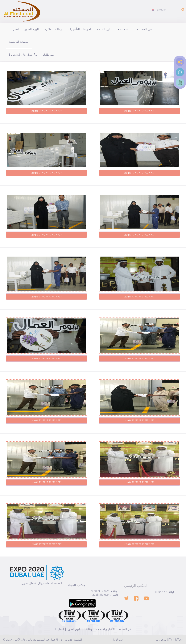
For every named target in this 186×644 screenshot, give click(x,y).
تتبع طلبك (49, 55)
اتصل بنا (14, 29)
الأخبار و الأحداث (105, 629)
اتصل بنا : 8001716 (23, 55)
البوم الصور (32, 29)
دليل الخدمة (104, 29)
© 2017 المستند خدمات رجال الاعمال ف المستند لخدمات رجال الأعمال (42, 640)
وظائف (88, 629)
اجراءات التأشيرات (79, 29)
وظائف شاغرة (53, 29)
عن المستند (144, 29)
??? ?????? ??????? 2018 (47, 111)
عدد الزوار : (118, 640)
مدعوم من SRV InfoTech (169, 640)
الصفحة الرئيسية (19, 42)
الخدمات (124, 29)
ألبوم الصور (74, 629)
